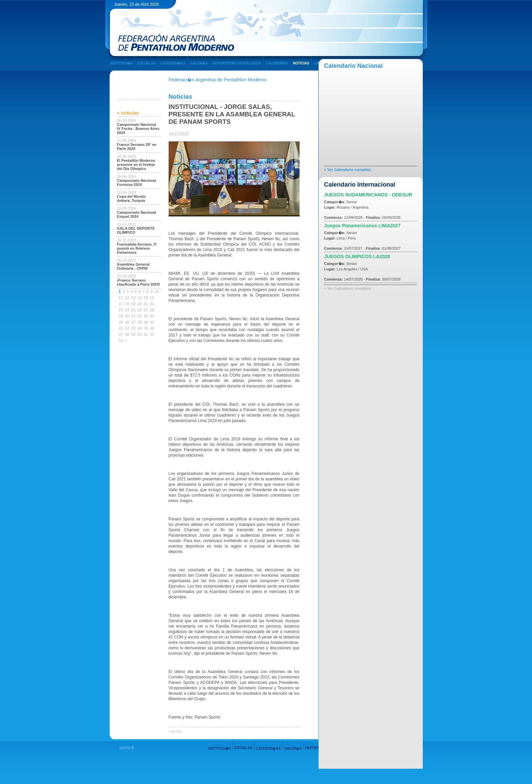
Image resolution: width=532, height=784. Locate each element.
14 (140, 298)
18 (127, 304)
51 (146, 334)
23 (121, 310)
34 (152, 316)
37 (133, 322)
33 (146, 316)
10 (157, 292)
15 (146, 298)
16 (152, 298)
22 (152, 304)
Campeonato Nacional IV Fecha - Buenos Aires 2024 (138, 129)
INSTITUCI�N (121, 63)
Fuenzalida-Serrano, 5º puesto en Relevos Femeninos (137, 248)
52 (152, 334)
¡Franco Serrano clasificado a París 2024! (139, 282)
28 (152, 310)
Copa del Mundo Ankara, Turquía (132, 198)
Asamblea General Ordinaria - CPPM (133, 266)
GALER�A (199, 63)
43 (133, 328)
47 (121, 334)
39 (146, 322)
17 (121, 304)
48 (127, 334)
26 (140, 310)
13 (133, 298)
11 (121, 298)
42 (127, 328)
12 (127, 298)
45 (146, 328)
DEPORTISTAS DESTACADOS (236, 63)
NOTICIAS (301, 63)
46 (152, 328)
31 (133, 316)
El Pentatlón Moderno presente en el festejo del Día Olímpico (136, 165)
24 (127, 310)
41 (121, 328)
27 (146, 310)
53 (121, 341)
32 (140, 316)
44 (140, 328)
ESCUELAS (147, 63)
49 (133, 334)
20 (140, 304)
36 (127, 322)
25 (133, 310)
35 (121, 322)
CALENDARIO (277, 63)
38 (140, 322)
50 (140, 334)
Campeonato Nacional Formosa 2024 (137, 183)
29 (121, 316)
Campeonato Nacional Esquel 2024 (137, 214)
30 (127, 316)
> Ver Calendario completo (347, 170)
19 (133, 304)
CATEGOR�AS (173, 63)
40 (152, 322)
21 (146, 304)
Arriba (177, 731)
